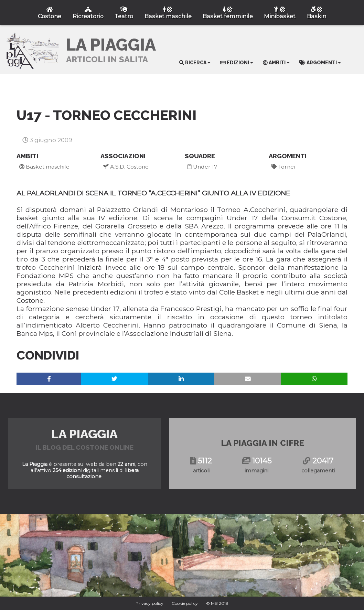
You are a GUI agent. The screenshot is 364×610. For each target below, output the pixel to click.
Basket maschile (44, 167)
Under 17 (202, 167)
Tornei (283, 167)
